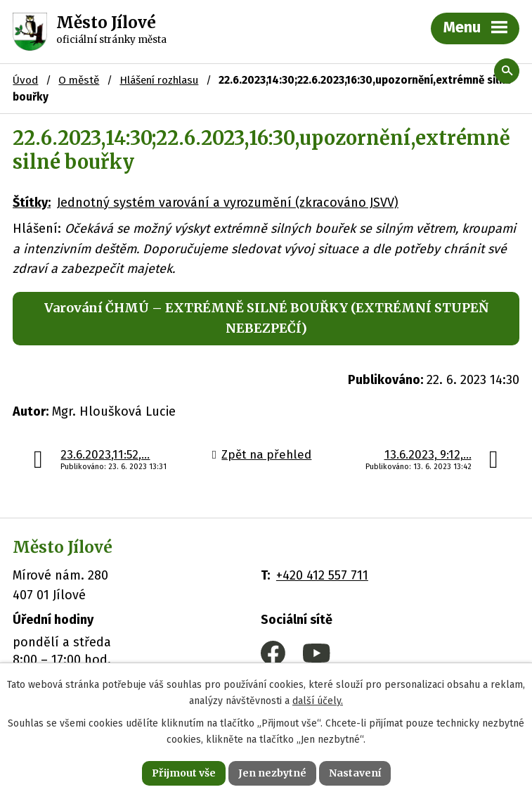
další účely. (318, 701)
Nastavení (355, 773)
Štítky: (32, 203)
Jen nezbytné (272, 773)
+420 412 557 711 (322, 575)
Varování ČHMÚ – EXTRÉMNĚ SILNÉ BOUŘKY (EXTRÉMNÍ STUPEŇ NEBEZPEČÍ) (266, 318)
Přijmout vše (184, 773)
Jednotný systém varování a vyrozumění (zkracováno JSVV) (228, 203)
